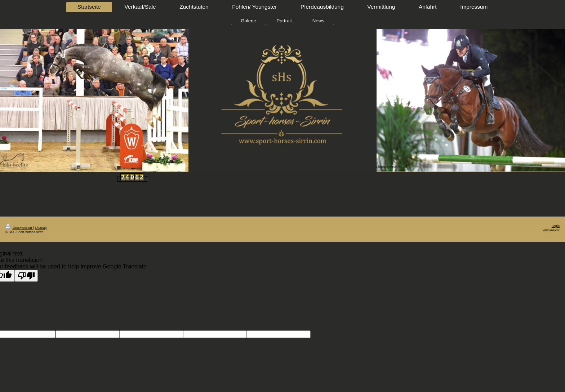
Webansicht (551, 230)
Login (556, 226)
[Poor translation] (26, 276)
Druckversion (19, 228)
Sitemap (41, 228)
